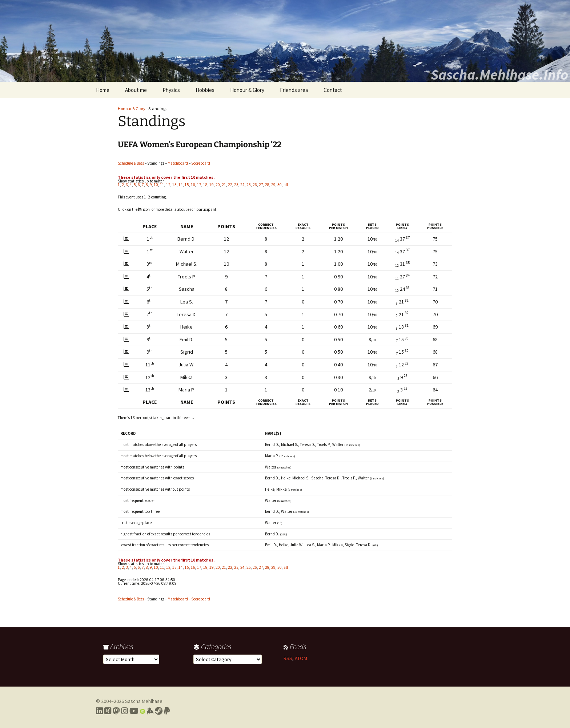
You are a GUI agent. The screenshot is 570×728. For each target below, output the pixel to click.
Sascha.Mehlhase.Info (499, 75)
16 (193, 185)
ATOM (301, 658)
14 (181, 185)
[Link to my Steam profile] (159, 711)
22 (230, 185)
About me (136, 90)
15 (187, 185)
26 (255, 185)
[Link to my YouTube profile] (134, 711)
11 (162, 185)
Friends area (294, 90)
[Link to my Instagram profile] (125, 711)
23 (236, 185)
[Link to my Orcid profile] (142, 711)
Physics (171, 90)
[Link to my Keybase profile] (150, 711)
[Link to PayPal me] (167, 711)
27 (261, 185)
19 (212, 185)
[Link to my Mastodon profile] (116, 711)
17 (199, 185)
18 (205, 185)
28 (267, 185)
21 (224, 185)
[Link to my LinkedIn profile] (99, 711)
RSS (288, 658)
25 (249, 185)
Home (103, 90)
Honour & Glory (247, 90)
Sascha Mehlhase (144, 701)
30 (280, 185)
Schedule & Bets (131, 163)
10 (156, 185)
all (286, 185)
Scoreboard (201, 163)
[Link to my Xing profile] (108, 711)
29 (273, 185)
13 (174, 185)
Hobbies (205, 90)
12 (168, 185)
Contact (333, 90)
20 (218, 185)
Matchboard (178, 163)
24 (242, 185)
